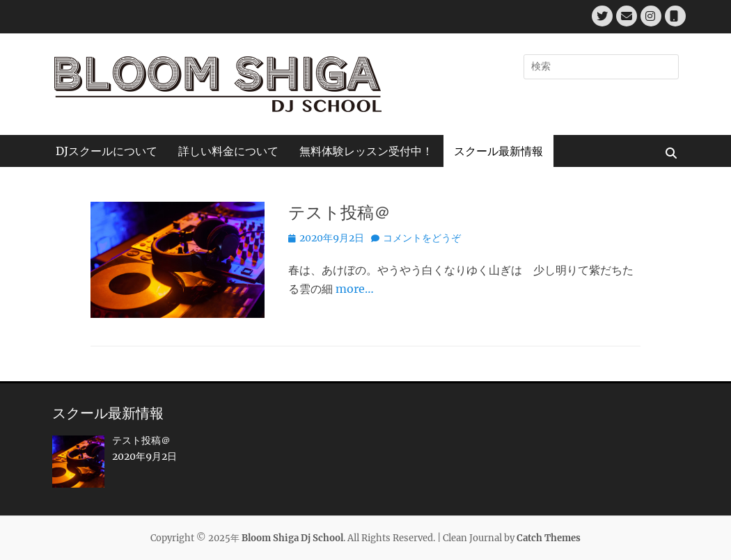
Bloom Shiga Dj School (292, 538)
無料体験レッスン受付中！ (366, 151)
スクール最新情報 (498, 151)
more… (355, 289)
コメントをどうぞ (422, 238)
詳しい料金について (228, 151)
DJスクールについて (107, 151)
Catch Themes (549, 538)
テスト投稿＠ (339, 213)
